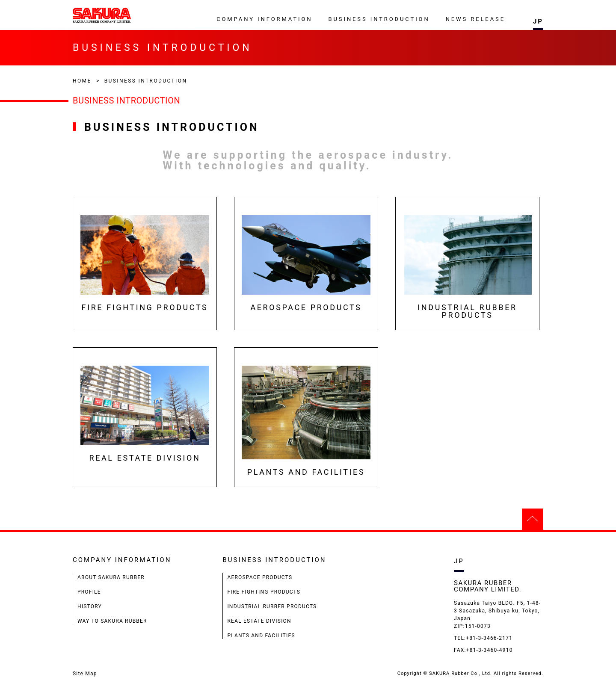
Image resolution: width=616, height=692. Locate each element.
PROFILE (89, 592)
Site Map (85, 674)
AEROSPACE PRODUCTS (260, 577)
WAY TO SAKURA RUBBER (112, 621)
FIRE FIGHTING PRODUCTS (264, 592)
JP (538, 21)
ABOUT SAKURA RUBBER (111, 577)
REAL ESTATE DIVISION (259, 621)
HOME (82, 81)
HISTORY (90, 606)
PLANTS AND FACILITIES (261, 636)
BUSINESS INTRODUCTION (379, 19)
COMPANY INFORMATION (264, 19)
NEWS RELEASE (475, 19)
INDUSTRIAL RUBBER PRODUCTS (272, 606)
